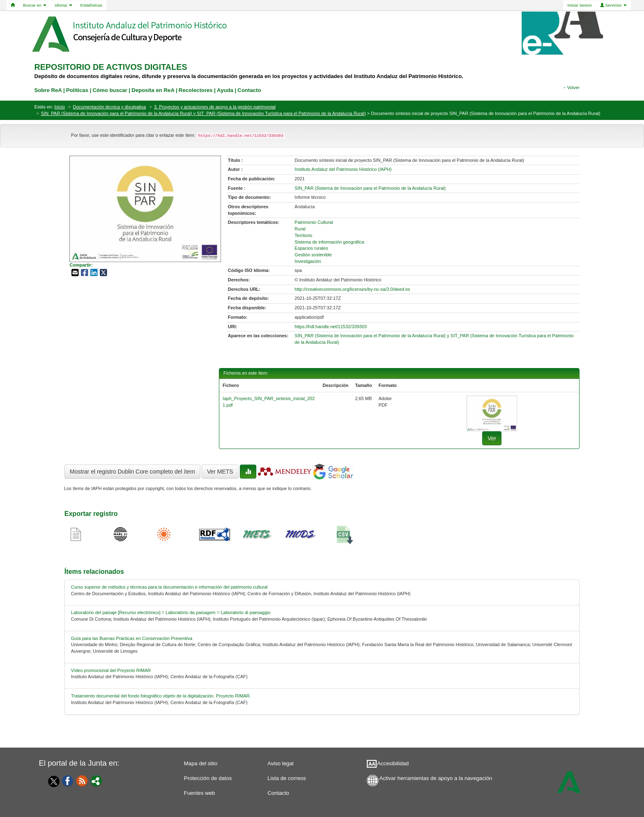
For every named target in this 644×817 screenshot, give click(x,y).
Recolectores (196, 90)
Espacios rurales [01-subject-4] (311, 248)
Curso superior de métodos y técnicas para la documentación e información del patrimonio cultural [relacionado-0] (169, 587)
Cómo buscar (110, 90)
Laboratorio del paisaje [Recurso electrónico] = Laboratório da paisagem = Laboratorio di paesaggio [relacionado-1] (171, 612)
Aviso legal (281, 763)
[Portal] (97, 780)
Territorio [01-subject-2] (303, 235)
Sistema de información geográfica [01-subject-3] (329, 242)
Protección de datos (208, 778)
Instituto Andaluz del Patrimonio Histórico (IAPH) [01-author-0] (343, 169)
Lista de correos (287, 778)
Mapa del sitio (201, 763)
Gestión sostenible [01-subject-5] (313, 255)
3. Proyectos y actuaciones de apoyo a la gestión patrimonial (215, 107)
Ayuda (225, 90)
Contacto (278, 793)
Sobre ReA (48, 90)
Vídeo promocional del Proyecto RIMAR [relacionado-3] (111, 670)
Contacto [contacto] (249, 90)
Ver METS (220, 472)
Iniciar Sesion (579, 5)
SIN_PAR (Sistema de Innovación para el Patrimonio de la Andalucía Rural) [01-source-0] (370, 188)
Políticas (77, 90)
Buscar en (35, 5)
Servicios (614, 5)
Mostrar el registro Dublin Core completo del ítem (132, 472)
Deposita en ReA (153, 90)
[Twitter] (52, 781)
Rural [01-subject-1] (300, 229)
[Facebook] (68, 780)
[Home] (13, 5)
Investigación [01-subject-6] (308, 261)
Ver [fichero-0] (492, 438)
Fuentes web (200, 793)
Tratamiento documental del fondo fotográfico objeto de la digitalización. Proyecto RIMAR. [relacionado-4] (161, 696)
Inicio (60, 107)
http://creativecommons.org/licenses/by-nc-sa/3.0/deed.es (352, 289)
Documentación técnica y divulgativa (110, 107)
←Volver (571, 87)
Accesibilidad (393, 763)
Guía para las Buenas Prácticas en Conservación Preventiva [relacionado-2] (132, 638)
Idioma (63, 5)
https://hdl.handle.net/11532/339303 (331, 327)
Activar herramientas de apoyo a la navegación (436, 778)
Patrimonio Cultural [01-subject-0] (314, 222)
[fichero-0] (492, 413)
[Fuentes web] (82, 780)
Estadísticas (91, 5)
